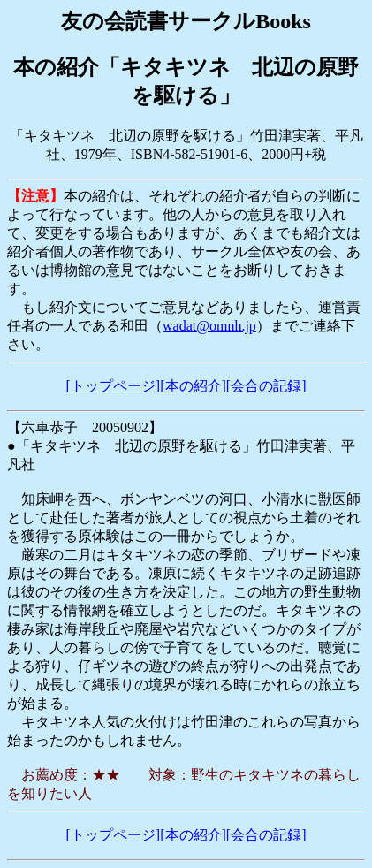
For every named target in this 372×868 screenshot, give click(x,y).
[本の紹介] (193, 386)
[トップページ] (114, 386)
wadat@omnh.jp (209, 326)
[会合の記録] (266, 386)
